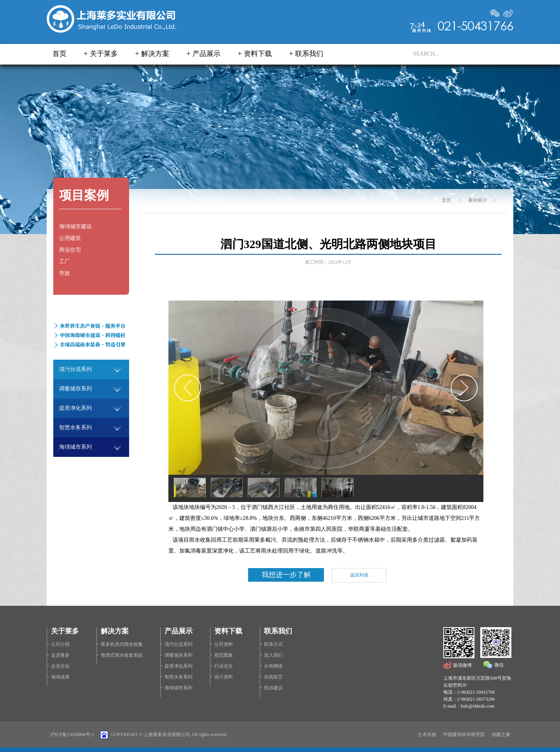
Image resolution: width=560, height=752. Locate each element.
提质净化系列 (178, 666)
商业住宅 (70, 250)
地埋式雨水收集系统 (122, 655)
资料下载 (258, 54)
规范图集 (224, 655)
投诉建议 (273, 688)
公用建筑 (70, 238)
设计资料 (224, 677)
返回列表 (359, 575)
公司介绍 (60, 644)
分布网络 (273, 666)
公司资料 (224, 644)
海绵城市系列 (178, 688)
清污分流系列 (178, 644)
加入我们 (273, 655)
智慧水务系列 (178, 677)
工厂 (65, 261)
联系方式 (273, 644)
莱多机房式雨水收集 (122, 644)
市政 (65, 273)
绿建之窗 (501, 735)
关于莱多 (104, 54)
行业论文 (224, 666)
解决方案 (155, 54)
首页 (59, 54)
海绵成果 (60, 677)
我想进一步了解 (286, 575)
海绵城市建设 (75, 226)
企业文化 (60, 666)
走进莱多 (60, 655)
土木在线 (427, 735)
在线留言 (273, 677)
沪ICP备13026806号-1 (72, 735)
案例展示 (478, 200)
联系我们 (309, 54)
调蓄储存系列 (178, 655)
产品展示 (206, 54)
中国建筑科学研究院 (464, 735)
